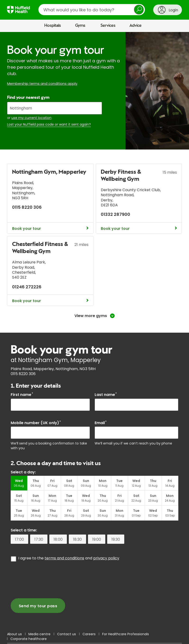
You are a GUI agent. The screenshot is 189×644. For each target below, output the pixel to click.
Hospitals (53, 26)
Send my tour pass (38, 606)
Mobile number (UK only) (36, 423)
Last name (106, 395)
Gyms (80, 26)
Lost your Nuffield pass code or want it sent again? (49, 125)
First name (22, 395)
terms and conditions (64, 558)
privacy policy (106, 558)
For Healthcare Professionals (126, 634)
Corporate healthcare (29, 639)
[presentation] (47, 580)
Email (101, 423)
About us (14, 634)
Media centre (39, 634)
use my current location (31, 118)
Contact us (67, 634)
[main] (94, 330)
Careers (89, 634)
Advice (136, 26)
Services (108, 26)
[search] (92, 10)
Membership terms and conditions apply (42, 84)
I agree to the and (69, 558)
